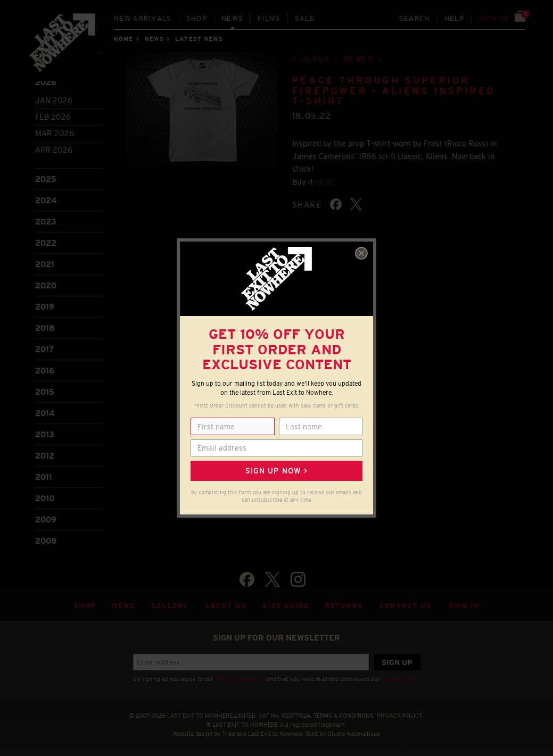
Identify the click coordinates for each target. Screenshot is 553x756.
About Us (226, 606)
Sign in (493, 18)
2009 (46, 520)
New (143, 18)
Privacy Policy (400, 679)
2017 (44, 349)
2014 (45, 413)
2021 (45, 264)
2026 (46, 82)
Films (269, 18)
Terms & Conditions (240, 679)
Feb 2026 (53, 117)
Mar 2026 (55, 133)
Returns (344, 606)
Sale (305, 18)
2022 (46, 243)
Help (454, 18)
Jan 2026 (54, 100)
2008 (46, 541)
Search (415, 18)
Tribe (229, 734)
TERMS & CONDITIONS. (344, 716)
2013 (45, 434)
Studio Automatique (354, 734)
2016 (45, 371)
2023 (46, 222)
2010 (45, 498)
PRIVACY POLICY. (401, 716)
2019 (45, 307)
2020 (46, 285)
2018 (45, 328)
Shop (197, 18)
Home (123, 39)
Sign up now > (276, 471)
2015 (45, 392)
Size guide (286, 606)
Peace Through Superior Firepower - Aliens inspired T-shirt (394, 91)
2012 (45, 456)
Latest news (199, 39)
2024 (46, 200)
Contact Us (406, 606)
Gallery (170, 606)
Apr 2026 (54, 150)
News (232, 18)
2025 (46, 179)
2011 (44, 477)
